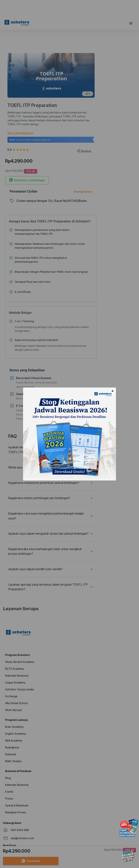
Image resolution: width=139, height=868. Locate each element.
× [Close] (113, 391)
